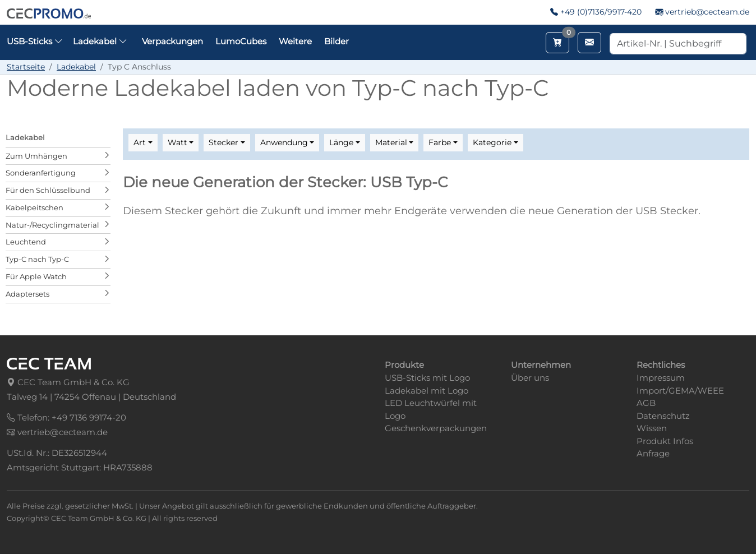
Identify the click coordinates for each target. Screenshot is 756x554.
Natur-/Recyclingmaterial (52, 225)
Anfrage (653, 453)
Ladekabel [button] (100, 41)
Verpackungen (172, 41)
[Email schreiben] (589, 43)
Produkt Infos (665, 441)
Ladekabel (76, 67)
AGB (646, 403)
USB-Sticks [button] (35, 41)
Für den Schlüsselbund (48, 190)
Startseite (26, 67)
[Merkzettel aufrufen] (557, 43)
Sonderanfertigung (41, 173)
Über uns (530, 378)
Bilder (336, 41)
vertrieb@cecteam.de (707, 12)
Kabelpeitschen (34, 207)
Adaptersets (27, 294)
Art (140, 142)
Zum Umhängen (36, 156)
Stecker (223, 142)
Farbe (440, 142)
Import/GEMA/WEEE (680, 391)
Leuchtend (26, 242)
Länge (341, 142)
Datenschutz (663, 416)
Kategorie (492, 142)
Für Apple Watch (36, 276)
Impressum (661, 378)
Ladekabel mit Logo (427, 391)
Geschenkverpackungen (436, 428)
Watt (178, 142)
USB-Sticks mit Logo (427, 378)
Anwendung (284, 142)
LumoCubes (241, 41)
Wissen (652, 428)
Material (391, 142)
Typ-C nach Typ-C (37, 259)
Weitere (295, 41)
